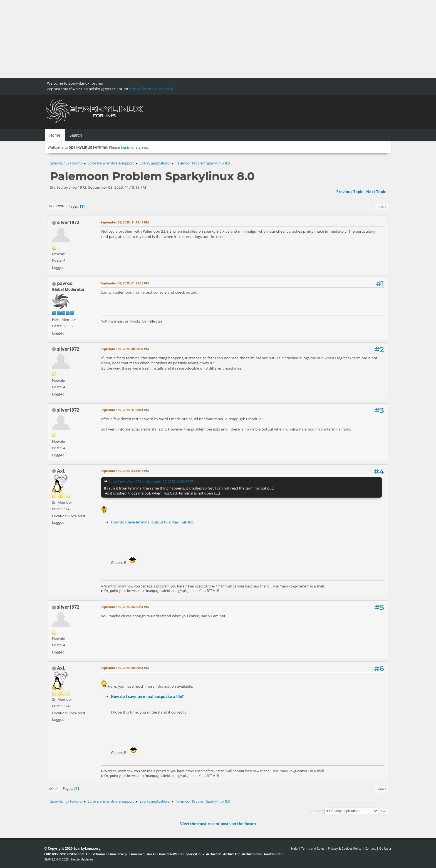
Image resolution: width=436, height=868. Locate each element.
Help (294, 848)
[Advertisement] (167, 39)
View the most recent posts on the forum (218, 824)
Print (382, 207)
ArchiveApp (232, 854)
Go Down (57, 206)
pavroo (65, 283)
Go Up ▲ (386, 848)
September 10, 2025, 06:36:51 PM (125, 607)
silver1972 (68, 222)
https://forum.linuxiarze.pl (152, 89)
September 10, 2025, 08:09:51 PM (125, 668)
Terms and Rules (313, 848)
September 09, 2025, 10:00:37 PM (125, 349)
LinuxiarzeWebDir (171, 854)
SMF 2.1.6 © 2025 (56, 859)
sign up (142, 147)
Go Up (54, 789)
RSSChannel (75, 854)
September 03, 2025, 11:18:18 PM (125, 222)
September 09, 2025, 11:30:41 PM (125, 410)
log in (126, 147)
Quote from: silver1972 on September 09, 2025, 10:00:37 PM (151, 481)
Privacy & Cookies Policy (345, 848)
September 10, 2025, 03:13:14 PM (125, 471)
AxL (61, 471)
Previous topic (350, 192)
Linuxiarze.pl (118, 854)
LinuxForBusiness (142, 854)
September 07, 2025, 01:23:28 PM (125, 283)
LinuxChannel (96, 854)
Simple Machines (82, 859)
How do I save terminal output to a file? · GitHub (152, 522)
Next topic (376, 192)
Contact (370, 848)
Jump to (317, 811)
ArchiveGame (252, 854)
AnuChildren (273, 854)
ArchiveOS (214, 854)
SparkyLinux (195, 854)
